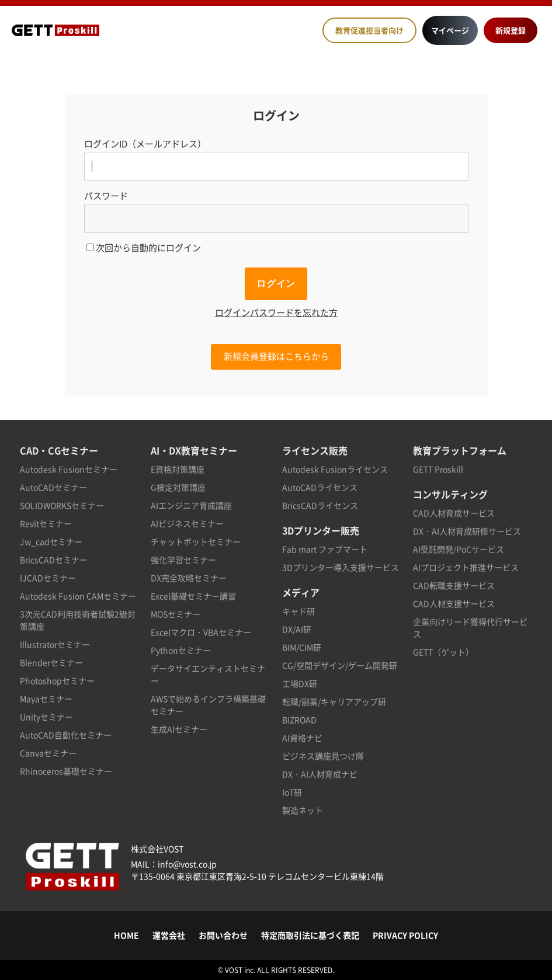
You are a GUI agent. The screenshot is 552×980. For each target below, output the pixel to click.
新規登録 (511, 30)
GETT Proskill (438, 469)
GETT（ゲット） (443, 652)
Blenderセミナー (51, 662)
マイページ (450, 30)
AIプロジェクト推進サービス (466, 567)
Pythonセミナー (181, 650)
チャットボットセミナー (196, 541)
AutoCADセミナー (53, 487)
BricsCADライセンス (320, 505)
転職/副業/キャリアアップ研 (334, 701)
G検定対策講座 (178, 487)
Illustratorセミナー (55, 644)
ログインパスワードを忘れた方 (276, 312)
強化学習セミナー (183, 559)
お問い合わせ (223, 935)
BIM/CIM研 (302, 647)
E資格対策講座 (178, 469)
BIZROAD (299, 720)
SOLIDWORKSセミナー (62, 505)
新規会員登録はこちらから (276, 356)
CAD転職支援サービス (454, 585)
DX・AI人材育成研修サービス (467, 531)
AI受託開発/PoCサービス (459, 549)
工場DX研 (300, 683)
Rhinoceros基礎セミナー (66, 771)
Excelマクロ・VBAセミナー (201, 632)
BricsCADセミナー (54, 559)
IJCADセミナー (48, 578)
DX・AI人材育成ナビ (320, 774)
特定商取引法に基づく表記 (310, 935)
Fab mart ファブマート (325, 549)
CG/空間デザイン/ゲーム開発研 (340, 665)
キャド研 (298, 611)
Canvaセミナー (48, 753)
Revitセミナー (46, 523)
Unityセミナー (46, 717)
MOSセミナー (176, 614)
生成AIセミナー (179, 729)
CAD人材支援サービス (454, 603)
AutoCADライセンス (320, 487)
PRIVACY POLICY (405, 935)
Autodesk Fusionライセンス (335, 469)
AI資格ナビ (302, 738)
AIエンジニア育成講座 (191, 505)
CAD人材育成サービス (454, 513)
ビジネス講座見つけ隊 (323, 756)
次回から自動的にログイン (144, 248)
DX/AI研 (297, 629)
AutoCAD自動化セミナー (66, 735)
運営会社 (169, 935)
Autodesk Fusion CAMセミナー (78, 596)
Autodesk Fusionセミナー (69, 469)
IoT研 (292, 792)
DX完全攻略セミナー (189, 578)
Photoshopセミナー (57, 680)
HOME (126, 935)
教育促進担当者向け (369, 30)
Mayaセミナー (46, 698)
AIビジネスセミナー (187, 523)
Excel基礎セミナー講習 (193, 596)
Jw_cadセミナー (51, 541)
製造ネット (303, 810)
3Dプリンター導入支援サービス (341, 567)
